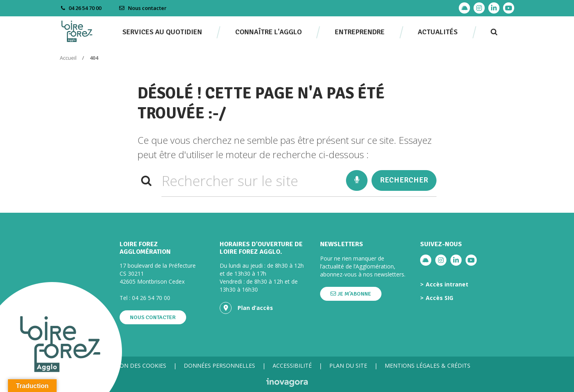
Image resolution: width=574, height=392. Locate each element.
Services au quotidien (162, 32)
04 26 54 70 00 (151, 298)
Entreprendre (360, 32)
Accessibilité (292, 366)
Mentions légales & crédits (428, 366)
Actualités (438, 32)
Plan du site (348, 366)
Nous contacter (143, 8)
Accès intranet (447, 284)
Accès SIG (439, 298)
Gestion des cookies (135, 366)
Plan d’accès (246, 308)
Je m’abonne (351, 294)
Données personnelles (219, 366)
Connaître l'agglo (268, 32)
